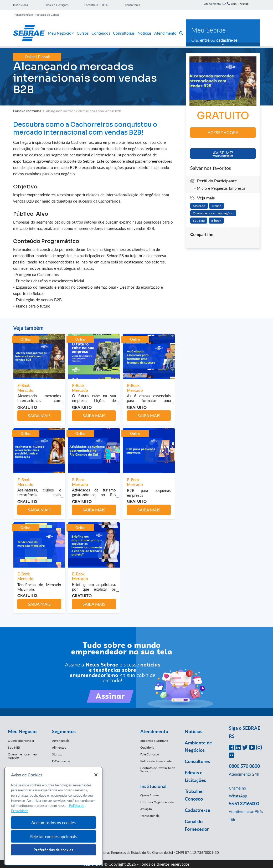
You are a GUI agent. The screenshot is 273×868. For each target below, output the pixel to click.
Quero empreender (21, 741)
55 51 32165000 (244, 803)
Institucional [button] (153, 786)
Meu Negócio (61, 33)
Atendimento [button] (154, 731)
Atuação (146, 809)
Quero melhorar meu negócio (213, 213)
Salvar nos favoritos (211, 168)
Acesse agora (223, 132)
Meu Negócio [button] (22, 731)
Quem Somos (150, 795)
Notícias (145, 33)
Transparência (150, 816)
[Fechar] (96, 775)
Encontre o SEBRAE (97, 5)
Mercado (199, 206)
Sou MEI (199, 221)
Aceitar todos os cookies (53, 822)
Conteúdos (101, 33)
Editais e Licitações (56, 5)
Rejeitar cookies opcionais (53, 836)
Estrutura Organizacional (157, 802)
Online (217, 206)
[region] (53, 816)
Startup (57, 754)
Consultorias (124, 33)
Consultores (132, 5)
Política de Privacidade (156, 761)
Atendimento (165, 33)
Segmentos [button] (64, 731)
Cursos (83, 33)
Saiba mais (39, 416)
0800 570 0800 (240, 4)
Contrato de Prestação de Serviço (158, 769)
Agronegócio (61, 741)
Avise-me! (223, 154)
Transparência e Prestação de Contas (36, 15)
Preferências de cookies (53, 850)
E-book (216, 221)
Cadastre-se (197, 810)
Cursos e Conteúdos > (30, 111)
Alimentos (59, 747)
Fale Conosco (150, 754)
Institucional (21, 5)
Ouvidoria (147, 747)
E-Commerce (61, 761)
